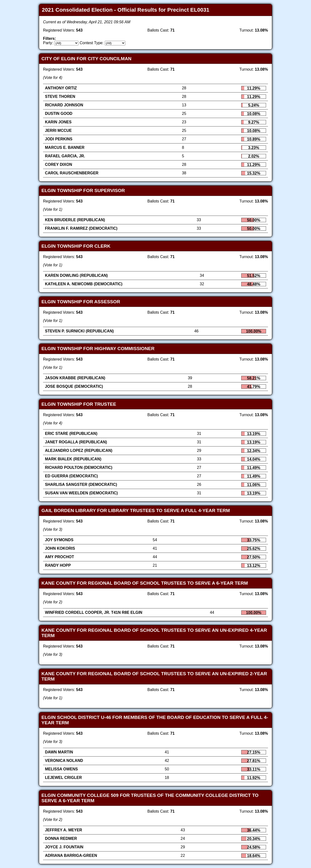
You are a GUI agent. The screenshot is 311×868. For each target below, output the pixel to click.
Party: (48, 43)
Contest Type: (92, 43)
